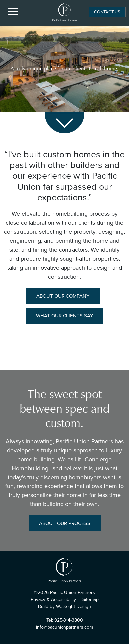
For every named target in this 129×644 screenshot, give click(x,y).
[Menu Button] (13, 12)
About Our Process (65, 523)
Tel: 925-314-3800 (65, 620)
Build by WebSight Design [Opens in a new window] (64, 607)
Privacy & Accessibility (53, 600)
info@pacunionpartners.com (64, 627)
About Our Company (63, 296)
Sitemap (91, 600)
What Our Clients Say (64, 316)
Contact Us (107, 12)
